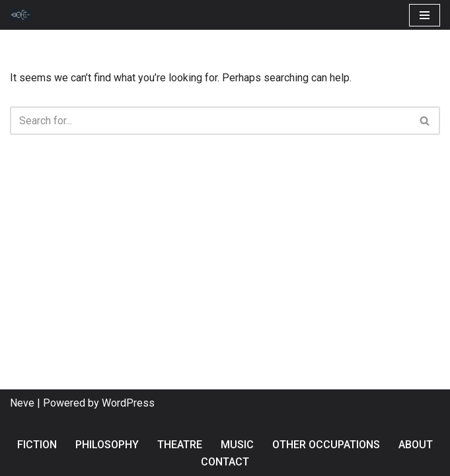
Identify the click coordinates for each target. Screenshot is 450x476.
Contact (225, 462)
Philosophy (107, 445)
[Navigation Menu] (425, 15)
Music (237, 445)
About (416, 445)
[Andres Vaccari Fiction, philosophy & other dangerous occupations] (24, 15)
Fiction (37, 445)
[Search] (210, 121)
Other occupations (326, 445)
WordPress (128, 403)
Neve (22, 403)
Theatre (180, 445)
